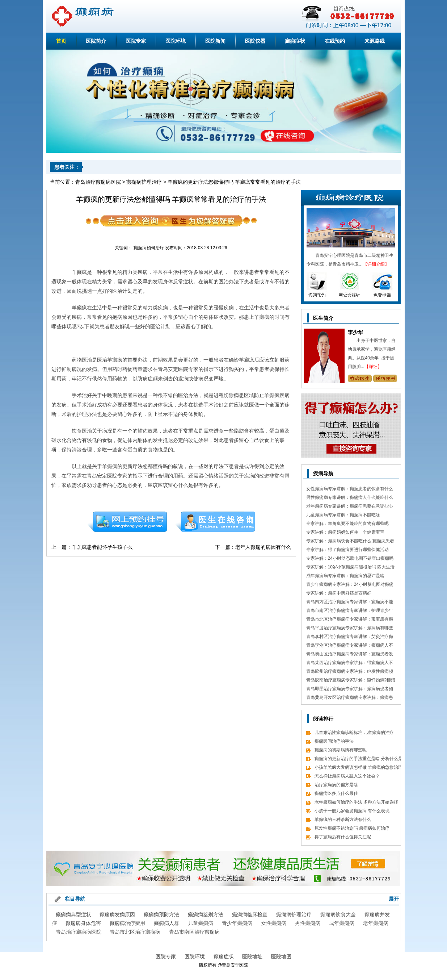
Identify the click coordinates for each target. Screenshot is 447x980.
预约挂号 (127, 522)
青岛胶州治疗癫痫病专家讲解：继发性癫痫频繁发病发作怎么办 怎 (350, 672)
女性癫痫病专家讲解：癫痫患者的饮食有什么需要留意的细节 (350, 490)
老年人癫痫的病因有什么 (263, 547)
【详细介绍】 (376, 264)
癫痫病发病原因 (117, 914)
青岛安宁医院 (235, 965)
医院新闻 (215, 41)
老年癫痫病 (376, 923)
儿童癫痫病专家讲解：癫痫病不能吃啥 (343, 515)
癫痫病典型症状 (73, 914)
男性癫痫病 (308, 923)
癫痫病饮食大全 (338, 914)
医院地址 (252, 956)
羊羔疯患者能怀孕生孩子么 (102, 547)
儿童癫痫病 (201, 923)
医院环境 (176, 41)
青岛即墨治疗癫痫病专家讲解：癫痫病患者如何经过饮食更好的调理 (350, 690)
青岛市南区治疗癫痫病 (194, 932)
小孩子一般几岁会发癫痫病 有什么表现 (352, 811)
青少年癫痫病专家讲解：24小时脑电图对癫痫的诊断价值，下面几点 (350, 585)
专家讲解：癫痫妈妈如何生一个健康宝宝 (345, 532)
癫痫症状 (295, 41)
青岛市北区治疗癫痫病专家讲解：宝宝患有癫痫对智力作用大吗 (350, 620)
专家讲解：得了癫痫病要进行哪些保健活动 (347, 550)
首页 (61, 41)
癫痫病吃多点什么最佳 (336, 793)
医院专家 (136, 41)
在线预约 (335, 41)
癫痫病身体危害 (83, 923)
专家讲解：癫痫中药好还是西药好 (339, 593)
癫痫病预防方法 (161, 914)
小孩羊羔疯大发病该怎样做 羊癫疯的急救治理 (359, 767)
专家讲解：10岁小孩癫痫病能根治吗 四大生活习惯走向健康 (351, 568)
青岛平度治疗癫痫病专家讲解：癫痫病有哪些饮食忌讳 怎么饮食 (350, 629)
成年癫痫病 (342, 923)
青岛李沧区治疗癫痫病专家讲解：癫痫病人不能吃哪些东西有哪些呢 (350, 646)
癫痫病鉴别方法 (206, 914)
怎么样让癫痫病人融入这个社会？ (347, 776)
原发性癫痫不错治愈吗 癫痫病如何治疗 (352, 828)
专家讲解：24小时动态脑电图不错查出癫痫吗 (350, 558)
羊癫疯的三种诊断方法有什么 (343, 820)
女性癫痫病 (274, 923)
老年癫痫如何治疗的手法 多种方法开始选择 (356, 802)
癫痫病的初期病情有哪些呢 (341, 750)
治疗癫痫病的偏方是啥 (336, 785)
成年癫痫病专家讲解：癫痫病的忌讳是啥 (345, 576)
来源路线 (375, 41)
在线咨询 (215, 522)
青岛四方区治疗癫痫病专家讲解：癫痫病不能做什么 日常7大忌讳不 (350, 603)
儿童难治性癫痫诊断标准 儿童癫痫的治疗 (354, 733)
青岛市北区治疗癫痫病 (135, 932)
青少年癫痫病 (237, 923)
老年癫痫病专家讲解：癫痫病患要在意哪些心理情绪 (350, 507)
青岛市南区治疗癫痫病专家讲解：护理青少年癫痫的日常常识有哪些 (350, 611)
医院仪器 (255, 41)
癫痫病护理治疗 (144, 182)
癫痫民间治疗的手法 (334, 741)
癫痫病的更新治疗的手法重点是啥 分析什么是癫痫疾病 (359, 760)
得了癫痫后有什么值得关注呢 (343, 837)
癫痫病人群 (166, 923)
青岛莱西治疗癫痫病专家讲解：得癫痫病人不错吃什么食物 (350, 664)
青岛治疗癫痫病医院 (98, 182)
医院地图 (281, 956)
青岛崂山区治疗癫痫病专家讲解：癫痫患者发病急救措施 (350, 655)
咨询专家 (360, 378)
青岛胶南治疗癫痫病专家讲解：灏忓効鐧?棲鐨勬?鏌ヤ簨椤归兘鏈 (351, 681)
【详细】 (373, 367)
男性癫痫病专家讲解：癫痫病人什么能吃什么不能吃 (350, 498)
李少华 (355, 332)
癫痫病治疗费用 (127, 923)
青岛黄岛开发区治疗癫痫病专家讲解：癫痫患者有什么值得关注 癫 (350, 698)
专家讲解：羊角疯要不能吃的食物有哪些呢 (347, 524)
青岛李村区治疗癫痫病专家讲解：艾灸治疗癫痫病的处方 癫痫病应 (350, 637)
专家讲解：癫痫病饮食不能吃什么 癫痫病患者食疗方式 (350, 542)
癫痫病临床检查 (250, 914)
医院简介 (96, 41)
